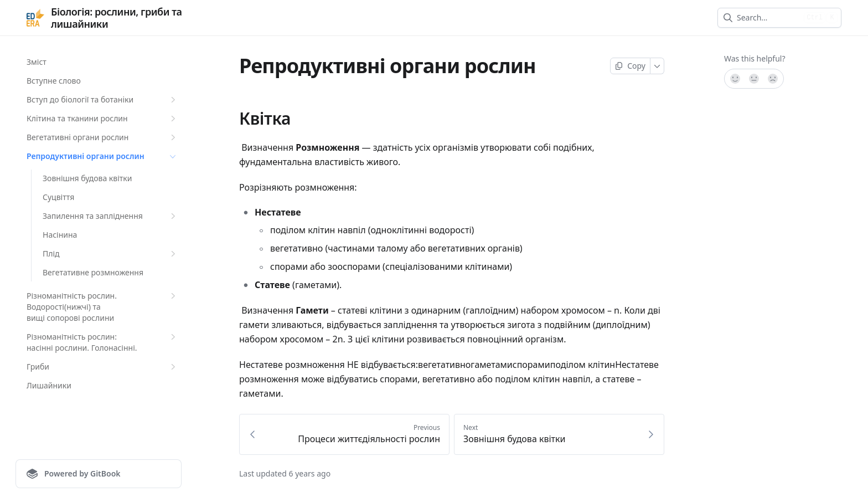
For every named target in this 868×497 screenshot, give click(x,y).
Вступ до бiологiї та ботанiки (102, 100)
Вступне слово (54, 81)
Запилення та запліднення (110, 216)
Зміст (37, 62)
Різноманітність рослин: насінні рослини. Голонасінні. (102, 342)
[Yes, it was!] (735, 79)
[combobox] (768, 18)
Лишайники (49, 385)
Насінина (60, 235)
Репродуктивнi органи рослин (102, 156)
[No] (773, 79)
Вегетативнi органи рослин (102, 137)
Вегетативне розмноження (93, 272)
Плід (110, 254)
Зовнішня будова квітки (87, 178)
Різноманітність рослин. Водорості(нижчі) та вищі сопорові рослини (102, 307)
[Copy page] (630, 66)
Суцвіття (58, 197)
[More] (657, 66)
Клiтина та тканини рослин (102, 119)
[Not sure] (754, 79)
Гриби (102, 367)
